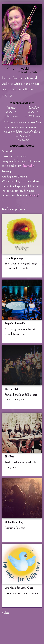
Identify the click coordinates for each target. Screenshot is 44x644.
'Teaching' (33, 195)
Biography (28, 166)
